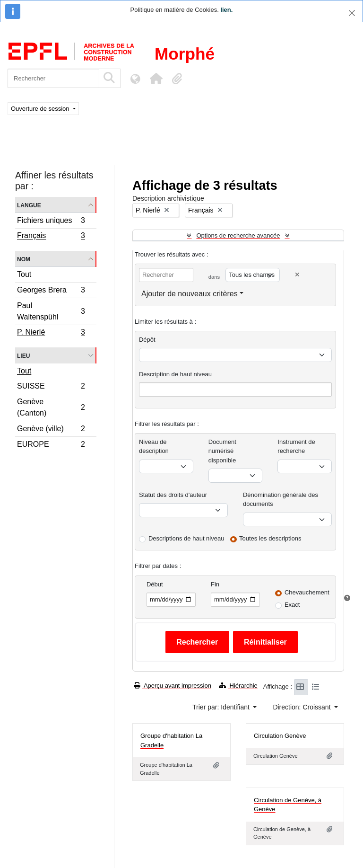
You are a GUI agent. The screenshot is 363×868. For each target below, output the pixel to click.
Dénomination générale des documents (281, 500)
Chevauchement (307, 592)
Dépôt (147, 340)
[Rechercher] (53, 78)
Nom (24, 259)
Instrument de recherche (296, 447)
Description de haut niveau (175, 374)
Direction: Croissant (302, 707)
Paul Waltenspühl (51, 311)
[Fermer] (352, 13)
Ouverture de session (41, 109)
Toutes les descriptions (270, 538)
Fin (215, 584)
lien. (226, 10)
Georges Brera (51, 291)
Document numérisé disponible (222, 451)
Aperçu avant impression (173, 686)
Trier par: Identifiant (222, 707)
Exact (292, 605)
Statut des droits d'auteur (173, 495)
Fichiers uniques (51, 222)
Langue (29, 205)
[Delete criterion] (297, 275)
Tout (24, 274)
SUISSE (51, 387)
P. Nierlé (51, 333)
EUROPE (51, 445)
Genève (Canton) (51, 407)
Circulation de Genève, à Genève (288, 805)
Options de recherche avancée (238, 235)
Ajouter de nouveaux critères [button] (190, 294)
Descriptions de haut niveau (186, 538)
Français (51, 237)
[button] (156, 79)
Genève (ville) (51, 430)
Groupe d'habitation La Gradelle (171, 740)
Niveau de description (154, 447)
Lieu (23, 355)
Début (155, 584)
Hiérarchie (238, 686)
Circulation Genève (280, 736)
